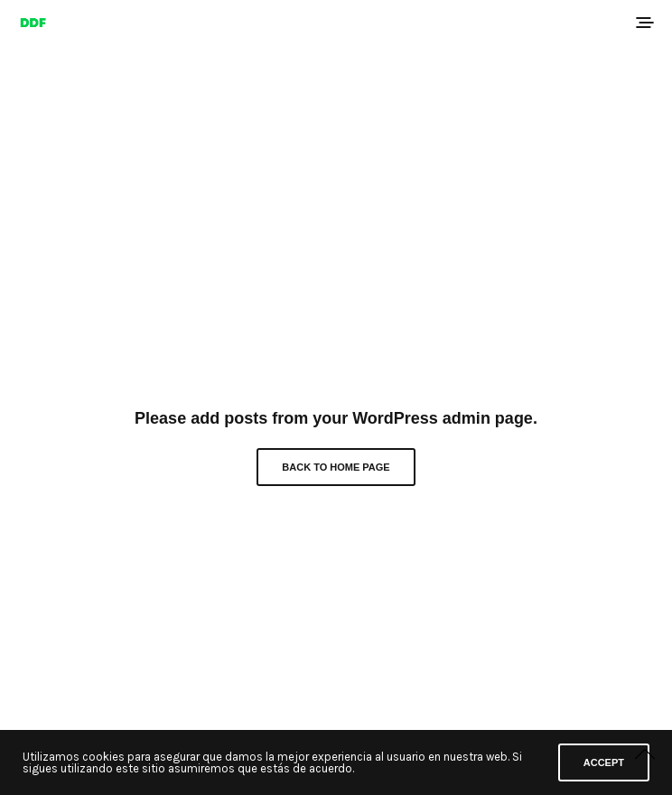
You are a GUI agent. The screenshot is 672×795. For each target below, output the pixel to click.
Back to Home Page (336, 467)
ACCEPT (604, 762)
